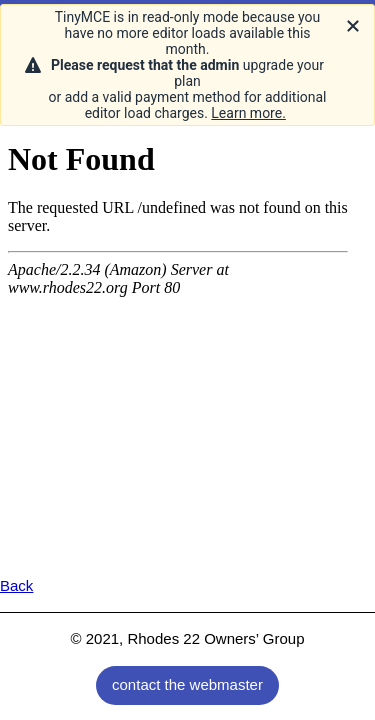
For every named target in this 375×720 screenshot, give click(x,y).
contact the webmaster (187, 684)
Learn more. (248, 113)
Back (16, 585)
